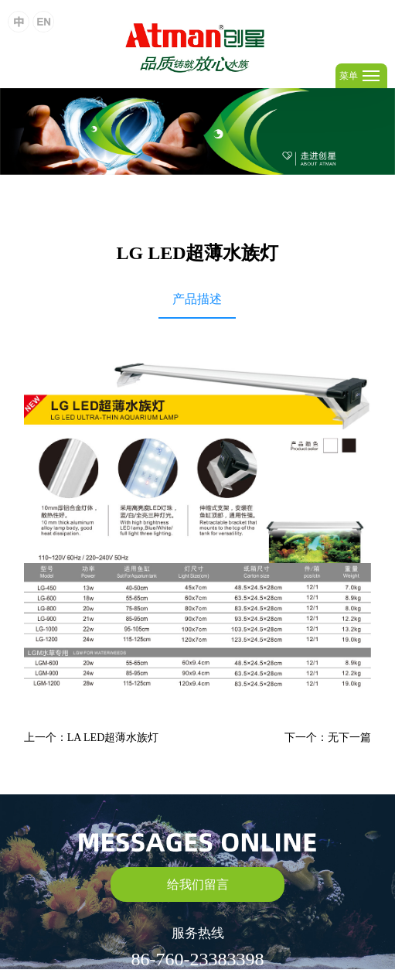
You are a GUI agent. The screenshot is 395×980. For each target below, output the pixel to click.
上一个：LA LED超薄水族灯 (92, 738)
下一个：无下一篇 (328, 738)
